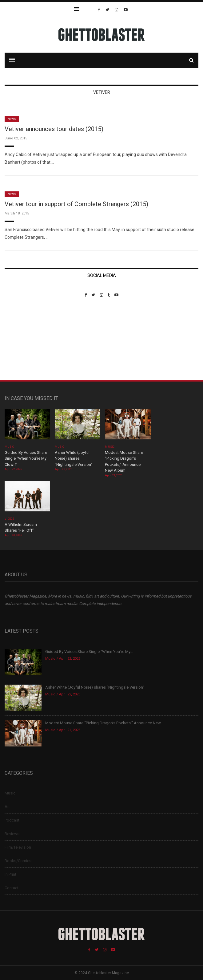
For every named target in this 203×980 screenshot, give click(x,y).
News (12, 119)
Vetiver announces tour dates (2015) (54, 129)
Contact (12, 888)
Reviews (12, 834)
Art (7, 807)
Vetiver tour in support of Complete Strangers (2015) (76, 204)
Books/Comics (18, 861)
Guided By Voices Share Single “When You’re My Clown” (26, 458)
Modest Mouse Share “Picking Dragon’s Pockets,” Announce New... (104, 723)
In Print (10, 874)
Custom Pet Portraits (23, 340)
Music (9, 447)
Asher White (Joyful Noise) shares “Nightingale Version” (74, 458)
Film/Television (18, 847)
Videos (9, 519)
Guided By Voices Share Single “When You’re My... (89, 652)
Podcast (12, 820)
